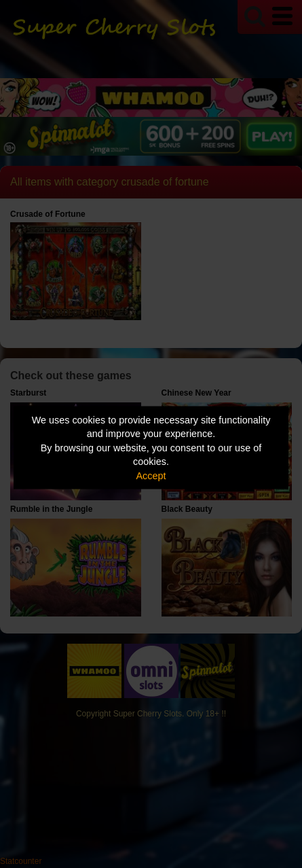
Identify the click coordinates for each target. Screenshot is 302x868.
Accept (151, 475)
